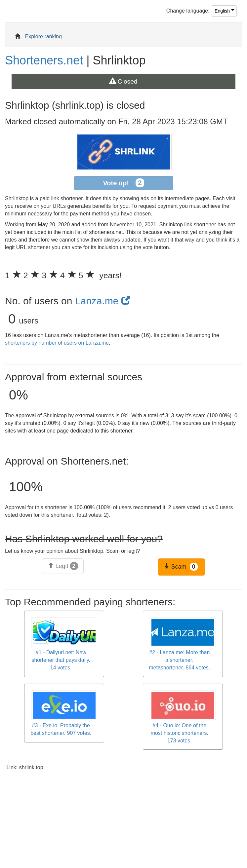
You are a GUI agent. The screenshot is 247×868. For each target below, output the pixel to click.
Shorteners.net (44, 60)
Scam (180, 567)
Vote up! (123, 183)
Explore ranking (43, 37)
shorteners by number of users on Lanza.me (57, 343)
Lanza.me (103, 301)
